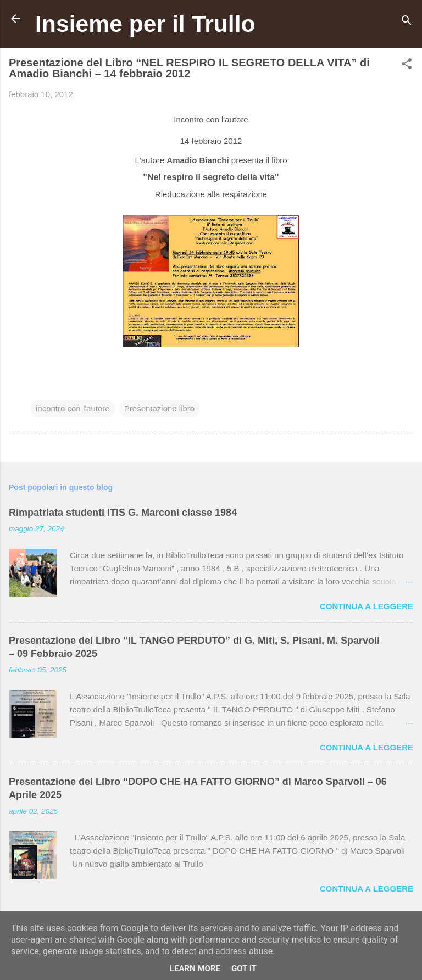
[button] (407, 66)
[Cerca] (407, 22)
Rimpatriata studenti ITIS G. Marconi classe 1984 (123, 513)
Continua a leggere (367, 606)
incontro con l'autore (73, 408)
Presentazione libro (159, 408)
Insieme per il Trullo (145, 24)
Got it (244, 968)
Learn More (195, 968)
